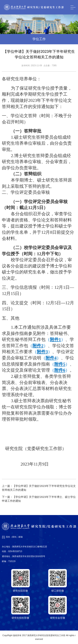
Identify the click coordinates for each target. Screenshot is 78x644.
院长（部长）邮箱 (14, 537)
